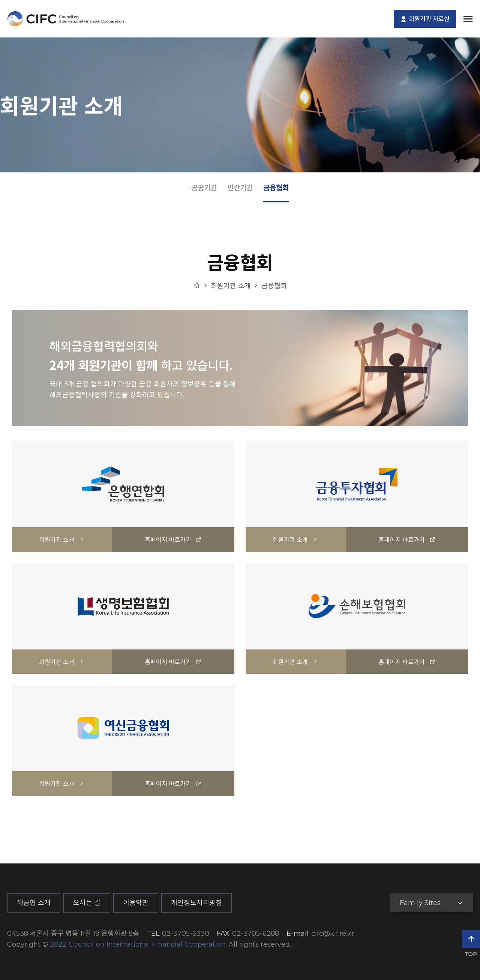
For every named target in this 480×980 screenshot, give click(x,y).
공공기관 (204, 187)
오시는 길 (87, 903)
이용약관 (136, 903)
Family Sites (420, 903)
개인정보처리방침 (196, 903)
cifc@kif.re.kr (333, 934)
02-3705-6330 (186, 934)
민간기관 (240, 187)
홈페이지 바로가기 (173, 539)
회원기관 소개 (231, 285)
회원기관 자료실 (425, 19)
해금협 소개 (34, 903)
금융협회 (276, 187)
